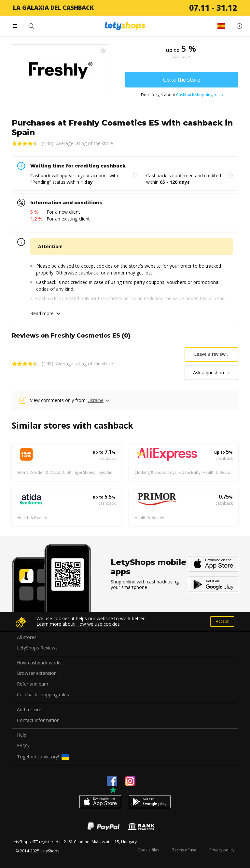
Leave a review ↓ (212, 354)
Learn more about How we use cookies (78, 624)
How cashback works (39, 663)
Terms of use (184, 850)
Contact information (38, 721)
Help (22, 735)
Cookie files (148, 850)
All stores (27, 638)
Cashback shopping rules (199, 95)
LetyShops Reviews (37, 648)
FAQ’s (23, 746)
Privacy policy (222, 850)
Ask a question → (211, 373)
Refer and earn (33, 684)
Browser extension (37, 673)
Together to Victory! (43, 757)
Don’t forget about (182, 95)
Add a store (29, 710)
